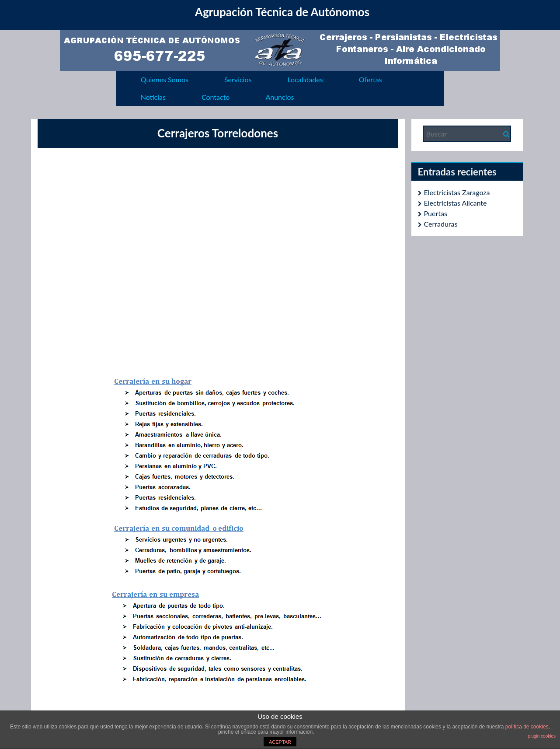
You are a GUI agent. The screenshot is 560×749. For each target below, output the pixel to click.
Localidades (305, 79)
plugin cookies (542, 736)
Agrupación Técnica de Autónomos (282, 12)
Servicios (238, 79)
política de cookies (527, 727)
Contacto (216, 97)
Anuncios (280, 97)
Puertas (436, 213)
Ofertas (370, 79)
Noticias (153, 97)
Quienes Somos (165, 79)
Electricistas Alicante (456, 203)
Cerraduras (441, 224)
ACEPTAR (280, 742)
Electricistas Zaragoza (457, 192)
